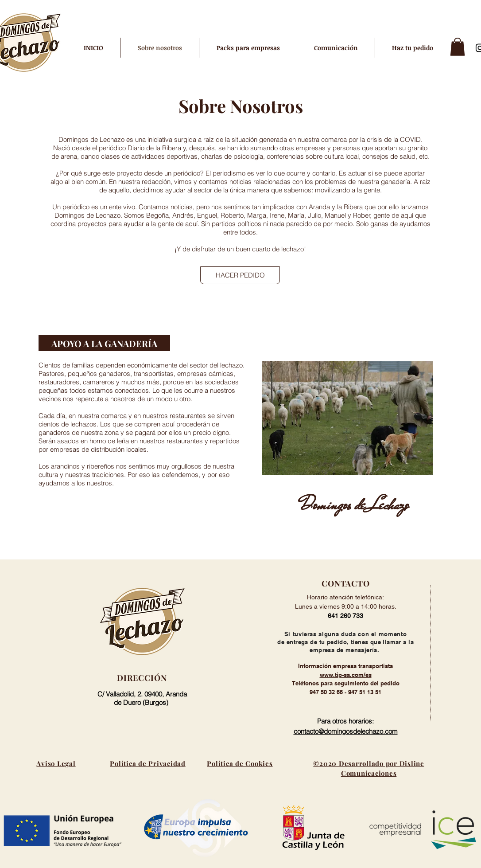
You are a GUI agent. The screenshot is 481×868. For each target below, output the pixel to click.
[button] (458, 47)
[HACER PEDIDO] (240, 275)
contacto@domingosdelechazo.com (346, 731)
